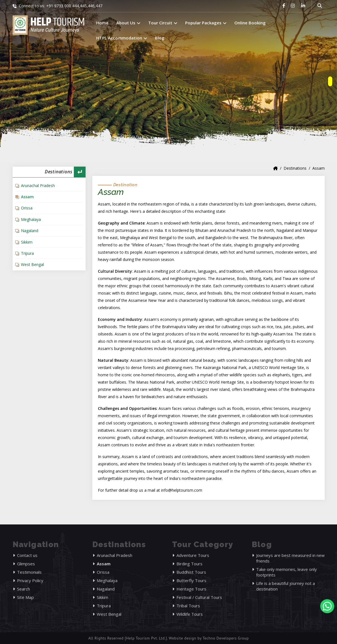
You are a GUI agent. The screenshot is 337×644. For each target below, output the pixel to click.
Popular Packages (206, 23)
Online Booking (250, 23)
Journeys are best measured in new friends (290, 558)
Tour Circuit (163, 23)
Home (102, 23)
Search (23, 589)
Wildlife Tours (190, 614)
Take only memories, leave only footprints (287, 572)
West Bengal (32, 264)
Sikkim (27, 242)
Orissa (27, 208)
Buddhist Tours (191, 572)
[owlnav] (330, 81)
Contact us (27, 555)
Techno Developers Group (226, 638)
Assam (27, 197)
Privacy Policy (30, 580)
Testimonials (29, 572)
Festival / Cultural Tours (199, 597)
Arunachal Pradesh (38, 186)
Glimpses (26, 564)
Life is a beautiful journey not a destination (286, 586)
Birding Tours (189, 564)
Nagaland (30, 231)
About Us (128, 23)
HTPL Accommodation (122, 38)
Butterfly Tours (191, 580)
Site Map (25, 597)
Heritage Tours (191, 589)
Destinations (295, 168)
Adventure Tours (193, 555)
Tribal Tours (188, 606)
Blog (160, 38)
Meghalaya (31, 219)
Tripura (27, 253)
